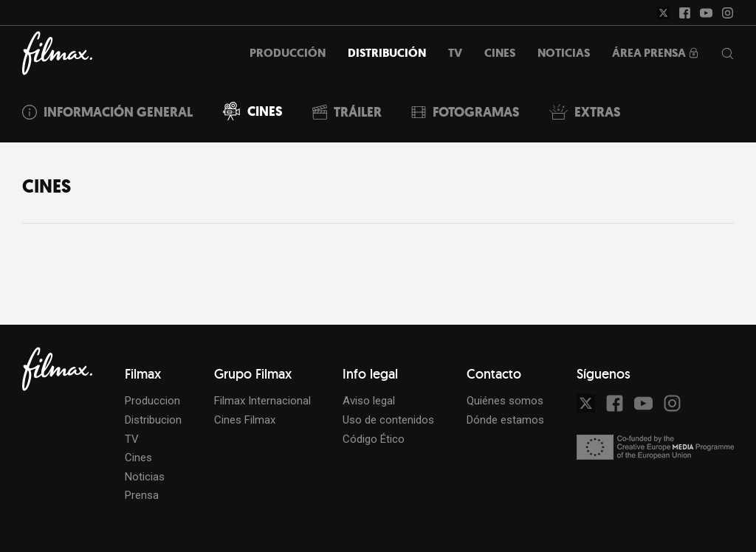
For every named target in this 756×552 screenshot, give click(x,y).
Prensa (142, 495)
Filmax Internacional (262, 401)
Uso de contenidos (388, 420)
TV (132, 439)
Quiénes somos (505, 401)
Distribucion (153, 420)
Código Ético (374, 439)
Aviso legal (369, 401)
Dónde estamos (505, 420)
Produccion (152, 401)
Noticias (145, 477)
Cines (138, 458)
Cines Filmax (245, 420)
